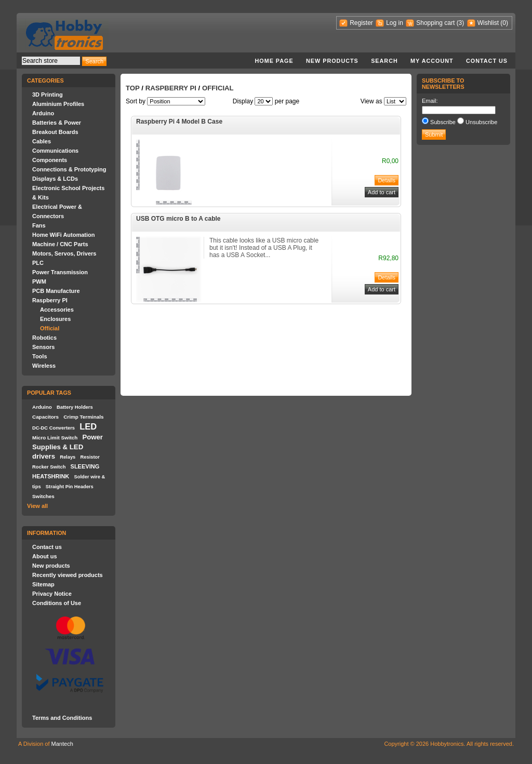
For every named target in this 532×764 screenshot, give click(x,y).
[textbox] (51, 61)
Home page (274, 61)
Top (133, 88)
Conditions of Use (57, 603)
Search (384, 61)
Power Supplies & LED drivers (68, 447)
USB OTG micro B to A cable (178, 219)
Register (361, 23)
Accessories (57, 310)
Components (50, 160)
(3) (461, 23)
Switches (43, 496)
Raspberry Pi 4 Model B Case (179, 122)
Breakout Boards (55, 132)
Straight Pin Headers (70, 487)
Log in (395, 23)
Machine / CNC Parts (60, 244)
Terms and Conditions (62, 718)
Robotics (44, 338)
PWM (39, 282)
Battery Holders (75, 407)
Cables (42, 141)
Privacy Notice (52, 594)
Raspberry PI (50, 300)
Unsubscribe (481, 122)
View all (37, 506)
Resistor (90, 457)
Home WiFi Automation (63, 235)
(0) (504, 23)
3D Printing (48, 95)
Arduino (43, 113)
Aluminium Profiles (58, 104)
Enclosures (55, 319)
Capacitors (45, 417)
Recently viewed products (68, 575)
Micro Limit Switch (55, 438)
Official (50, 328)
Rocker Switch (49, 467)
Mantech (62, 744)
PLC (38, 263)
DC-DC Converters (54, 428)
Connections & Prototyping (69, 169)
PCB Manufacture (56, 291)
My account (432, 61)
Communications (55, 151)
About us (45, 556)
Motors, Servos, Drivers (64, 253)
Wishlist (488, 23)
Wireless (44, 366)
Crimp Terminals (83, 417)
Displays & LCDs (55, 179)
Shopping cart (435, 23)
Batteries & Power (57, 123)
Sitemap (43, 584)
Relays (68, 457)
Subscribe (443, 122)
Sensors (43, 347)
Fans (39, 225)
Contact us (487, 61)
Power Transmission (60, 272)
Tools (40, 356)
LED (88, 426)
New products (332, 61)
